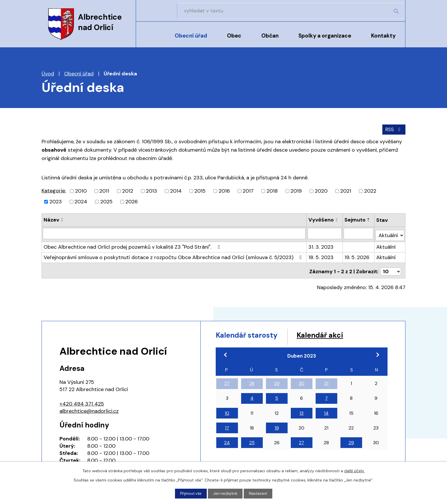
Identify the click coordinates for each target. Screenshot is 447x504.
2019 (296, 190)
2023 (56, 201)
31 (326, 381)
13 (301, 411)
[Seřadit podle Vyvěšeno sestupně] (337, 220)
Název (51, 219)
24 (227, 440)
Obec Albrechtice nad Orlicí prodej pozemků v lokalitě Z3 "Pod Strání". (133, 244)
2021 (346, 190)
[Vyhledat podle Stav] (390, 233)
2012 (128, 190)
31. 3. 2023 (321, 244)
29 (277, 381)
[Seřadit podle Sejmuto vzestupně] (369, 218)
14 (326, 411)
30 (301, 381)
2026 (132, 201)
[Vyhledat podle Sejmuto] (359, 233)
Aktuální (387, 244)
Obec (234, 36)
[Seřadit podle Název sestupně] (62, 220)
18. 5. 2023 (321, 255)
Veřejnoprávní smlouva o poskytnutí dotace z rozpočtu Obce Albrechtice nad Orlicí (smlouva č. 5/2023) (174, 255)
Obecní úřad (191, 36)
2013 (151, 190)
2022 (370, 190)
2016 (224, 190)
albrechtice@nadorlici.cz (89, 406)
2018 (272, 190)
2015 (200, 190)
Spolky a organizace (325, 36)
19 (277, 426)
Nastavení (260, 493)
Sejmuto (355, 219)
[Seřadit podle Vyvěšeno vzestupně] (337, 218)
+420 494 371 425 (82, 399)
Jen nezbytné (226, 493)
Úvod (151, 40)
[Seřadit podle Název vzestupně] (62, 218)
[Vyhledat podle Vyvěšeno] (325, 233)
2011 (104, 190)
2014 (176, 190)
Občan (270, 36)
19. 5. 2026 (357, 255)
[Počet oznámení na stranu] (391, 267)
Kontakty (383, 36)
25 (252, 440)
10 (227, 411)
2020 (321, 190)
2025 (106, 201)
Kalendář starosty (254, 332)
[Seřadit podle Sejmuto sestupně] (369, 220)
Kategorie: (54, 190)
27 (227, 381)
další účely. (354, 470)
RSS (393, 129)
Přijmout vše (190, 493)
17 (227, 426)
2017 (248, 190)
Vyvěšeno (321, 219)
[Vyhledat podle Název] (174, 233)
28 (252, 381)
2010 (81, 190)
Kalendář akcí (340, 332)
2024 (81, 201)
